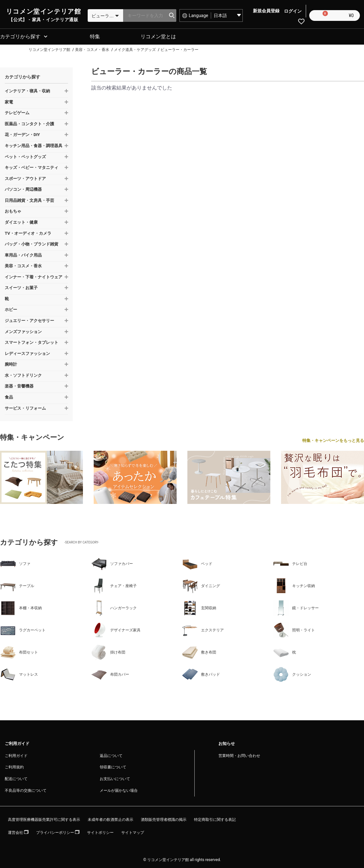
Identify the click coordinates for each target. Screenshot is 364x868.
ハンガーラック (114, 607)
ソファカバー (112, 563)
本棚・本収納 (21, 607)
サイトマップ (133, 832)
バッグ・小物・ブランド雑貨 (31, 243)
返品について (111, 755)
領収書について (113, 766)
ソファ (15, 563)
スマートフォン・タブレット (31, 341)
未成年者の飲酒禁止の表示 (110, 819)
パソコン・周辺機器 (23, 188)
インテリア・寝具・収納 (27, 90)
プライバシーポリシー (58, 831)
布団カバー (110, 673)
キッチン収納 (294, 585)
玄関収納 (199, 607)
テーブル (17, 585)
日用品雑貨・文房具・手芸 (29, 199)
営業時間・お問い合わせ (239, 755)
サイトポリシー (100, 832)
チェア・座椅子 (114, 585)
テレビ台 (290, 563)
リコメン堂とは (158, 36)
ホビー (11, 309)
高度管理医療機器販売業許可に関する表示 (44, 819)
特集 (95, 36)
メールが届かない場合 (119, 790)
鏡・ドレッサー (296, 607)
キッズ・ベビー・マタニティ (31, 167)
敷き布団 (199, 651)
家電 (9, 101)
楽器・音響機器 (19, 385)
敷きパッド (201, 673)
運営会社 (18, 831)
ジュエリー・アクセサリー (29, 320)
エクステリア (203, 629)
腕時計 (11, 363)
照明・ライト (294, 629)
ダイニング (201, 585)
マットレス (19, 673)
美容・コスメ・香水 (23, 265)
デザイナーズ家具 (116, 629)
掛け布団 (108, 651)
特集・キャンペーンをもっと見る (333, 440)
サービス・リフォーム (25, 407)
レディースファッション (27, 353)
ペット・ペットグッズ (25, 156)
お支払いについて (115, 778)
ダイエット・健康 (21, 221)
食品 (9, 396)
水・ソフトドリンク (23, 374)
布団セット (19, 651)
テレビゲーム (17, 112)
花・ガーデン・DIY (22, 134)
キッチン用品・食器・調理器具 (34, 145)
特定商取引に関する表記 (215, 819)
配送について (16, 778)
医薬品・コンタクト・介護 (29, 123)
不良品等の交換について (26, 790)
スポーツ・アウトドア (25, 178)
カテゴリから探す (20, 36)
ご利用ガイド (16, 755)
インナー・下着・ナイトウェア (34, 276)
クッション (292, 673)
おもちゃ (13, 210)
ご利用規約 (14, 766)
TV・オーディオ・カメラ (28, 232)
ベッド (197, 563)
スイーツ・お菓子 (21, 287)
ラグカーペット (23, 629)
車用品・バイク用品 (23, 254)
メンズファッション (23, 331)
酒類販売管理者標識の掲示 (164, 819)
